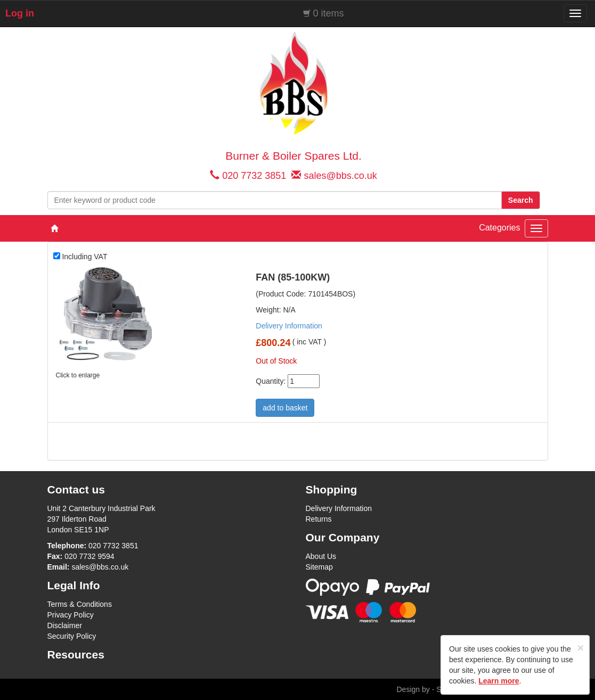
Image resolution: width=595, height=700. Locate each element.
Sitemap (319, 567)
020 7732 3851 (254, 176)
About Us (321, 556)
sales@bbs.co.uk (340, 176)
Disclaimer (65, 625)
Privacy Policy (71, 615)
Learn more (499, 681)
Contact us (76, 489)
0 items (329, 13)
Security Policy (72, 636)
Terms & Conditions (80, 604)
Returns (319, 519)
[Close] (581, 648)
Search (521, 200)
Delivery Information (289, 326)
